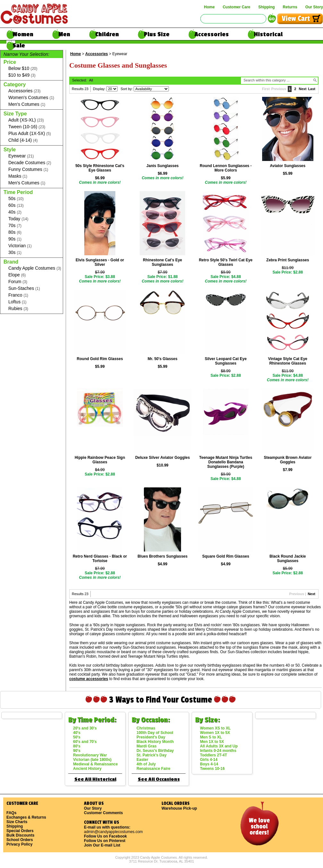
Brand (11, 262)
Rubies (18, 309)
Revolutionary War (90, 755)
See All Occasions (159, 779)
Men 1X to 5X (212, 742)
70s (15, 226)
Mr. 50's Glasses (163, 359)
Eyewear (21, 156)
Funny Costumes (28, 169)
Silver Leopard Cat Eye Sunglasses (226, 361)
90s (15, 239)
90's (77, 751)
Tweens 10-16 (212, 769)
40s (15, 212)
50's (77, 737)
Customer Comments (103, 813)
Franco (18, 295)
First (266, 89)
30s (15, 253)
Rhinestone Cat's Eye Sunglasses (162, 262)
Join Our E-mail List (102, 845)
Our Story (314, 7)
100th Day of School (155, 733)
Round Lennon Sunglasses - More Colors (226, 168)
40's (77, 733)
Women (23, 34)
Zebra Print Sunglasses (288, 260)
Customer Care (236, 7)
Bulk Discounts (20, 835)
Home (209, 7)
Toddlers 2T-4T (213, 755)
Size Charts (17, 822)
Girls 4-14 (209, 760)
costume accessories (89, 679)
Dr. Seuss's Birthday (155, 751)
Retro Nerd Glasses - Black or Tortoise (100, 559)
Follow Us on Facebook (105, 836)
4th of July (146, 764)
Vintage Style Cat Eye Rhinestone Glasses (288, 361)
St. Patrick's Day (152, 755)
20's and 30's (85, 728)
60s (16, 205)
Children (107, 34)
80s (15, 232)
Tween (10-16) (27, 127)
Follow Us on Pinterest (105, 841)
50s (16, 199)
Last (312, 89)
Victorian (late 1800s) (92, 760)
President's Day (151, 737)
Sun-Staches (24, 288)
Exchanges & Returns (26, 817)
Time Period (18, 192)
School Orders (20, 840)
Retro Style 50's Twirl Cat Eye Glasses (226, 262)
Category (15, 84)
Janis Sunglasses (163, 166)
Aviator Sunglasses (288, 166)
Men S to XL (211, 737)
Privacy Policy (19, 844)
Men (64, 34)
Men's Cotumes (27, 104)
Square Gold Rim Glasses (226, 556)
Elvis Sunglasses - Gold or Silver (100, 262)
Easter (142, 760)
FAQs (11, 813)
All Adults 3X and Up (219, 746)
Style (10, 150)
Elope (17, 275)
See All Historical (95, 779)
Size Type (15, 114)
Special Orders (20, 831)
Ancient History (87, 769)
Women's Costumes (31, 98)
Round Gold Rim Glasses (100, 359)
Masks (18, 176)
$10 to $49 (22, 75)
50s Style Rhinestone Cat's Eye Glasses (100, 168)
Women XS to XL (215, 728)
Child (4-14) (23, 140)
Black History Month (155, 742)
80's (77, 746)
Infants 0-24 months (218, 751)
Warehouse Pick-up (179, 808)
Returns (290, 7)
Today (18, 219)
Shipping (266, 7)
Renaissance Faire (153, 769)
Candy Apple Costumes (35, 268)
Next (303, 89)
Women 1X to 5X (215, 733)
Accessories (212, 34)
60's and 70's (85, 742)
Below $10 (23, 68)
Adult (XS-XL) (26, 120)
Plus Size (157, 34)
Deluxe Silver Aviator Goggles (163, 458)
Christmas (146, 728)
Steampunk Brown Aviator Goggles (288, 460)
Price (10, 62)
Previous (279, 89)
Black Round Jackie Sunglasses (288, 559)
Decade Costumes (30, 163)
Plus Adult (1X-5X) (30, 134)
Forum (18, 282)
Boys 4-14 (209, 764)
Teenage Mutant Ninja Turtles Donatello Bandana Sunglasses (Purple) (226, 462)
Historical (268, 34)
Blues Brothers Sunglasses (162, 556)
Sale (19, 46)
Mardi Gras (147, 746)
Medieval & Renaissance (95, 764)
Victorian (20, 246)
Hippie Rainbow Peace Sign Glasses (100, 460)
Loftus (17, 302)
